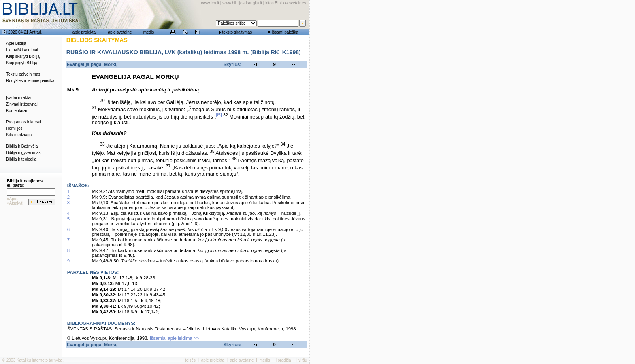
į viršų (302, 360)
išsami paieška (285, 32)
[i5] (219, 115)
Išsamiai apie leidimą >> (175, 338)
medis (149, 32)
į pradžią (283, 360)
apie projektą (84, 32)
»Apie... (14, 199)
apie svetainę (120, 32)
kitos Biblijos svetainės (286, 3)
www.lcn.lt (210, 3)
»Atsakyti (15, 203)
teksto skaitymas (237, 32)
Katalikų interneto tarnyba (39, 360)
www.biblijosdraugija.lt (242, 3)
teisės (190, 360)
